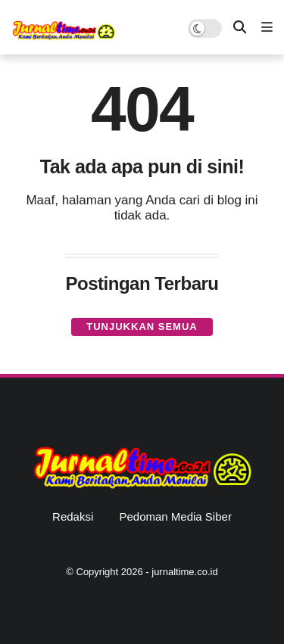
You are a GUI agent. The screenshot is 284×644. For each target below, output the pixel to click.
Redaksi (73, 516)
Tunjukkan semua (142, 327)
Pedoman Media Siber (175, 516)
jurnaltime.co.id (184, 572)
